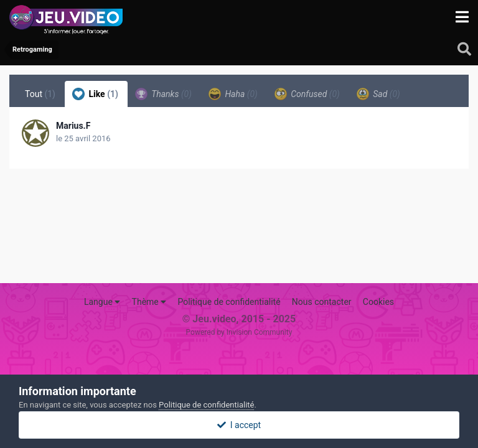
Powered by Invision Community (239, 332)
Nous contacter (322, 302)
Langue (102, 302)
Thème (149, 302)
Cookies (378, 302)
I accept (239, 425)
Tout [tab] (40, 94)
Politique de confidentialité (229, 302)
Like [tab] (95, 94)
